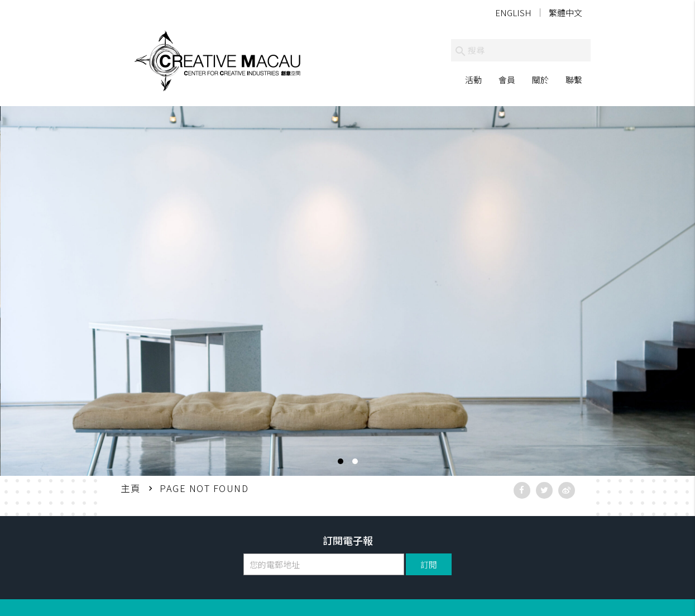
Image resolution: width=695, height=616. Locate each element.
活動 (473, 80)
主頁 (131, 488)
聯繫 (574, 80)
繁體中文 (565, 13)
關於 (540, 80)
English (513, 13)
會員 (507, 80)
